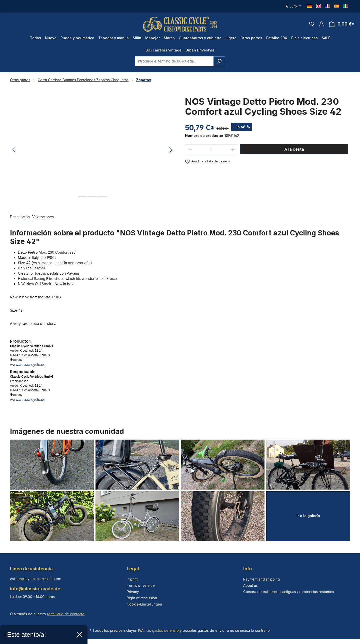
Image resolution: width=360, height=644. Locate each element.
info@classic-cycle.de (35, 589)
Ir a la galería (308, 516)
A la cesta (294, 149)
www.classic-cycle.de (28, 364)
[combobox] (174, 61)
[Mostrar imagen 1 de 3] (82, 200)
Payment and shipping (261, 579)
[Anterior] (14, 150)
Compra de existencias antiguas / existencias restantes (289, 592)
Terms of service (141, 585)
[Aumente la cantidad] (233, 149)
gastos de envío (165, 630)
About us (250, 585)
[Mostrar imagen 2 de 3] (92, 200)
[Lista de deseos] (312, 24)
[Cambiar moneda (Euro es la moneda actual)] (293, 6)
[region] (92, 150)
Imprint (132, 579)
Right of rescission (142, 598)
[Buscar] (219, 61)
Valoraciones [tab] (43, 217)
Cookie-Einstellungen (144, 604)
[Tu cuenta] (322, 24)
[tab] (20, 217)
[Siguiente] (171, 150)
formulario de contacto (66, 614)
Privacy (133, 592)
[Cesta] (342, 24)
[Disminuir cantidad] (190, 149)
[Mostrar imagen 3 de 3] (102, 200)
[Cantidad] (212, 149)
